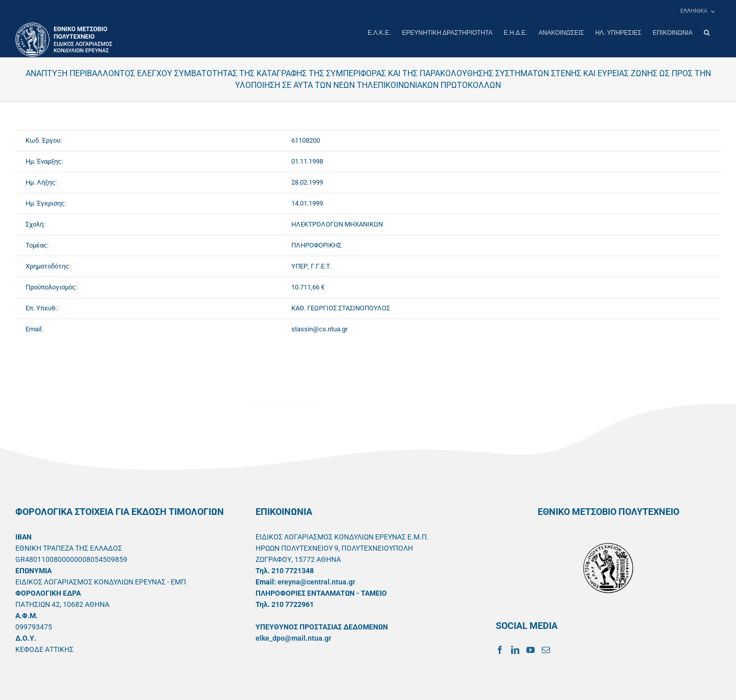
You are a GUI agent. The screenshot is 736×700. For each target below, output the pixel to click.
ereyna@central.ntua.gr (316, 581)
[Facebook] (500, 649)
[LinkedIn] (515, 649)
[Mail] (546, 649)
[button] (707, 33)
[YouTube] (531, 649)
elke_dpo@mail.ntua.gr (293, 638)
